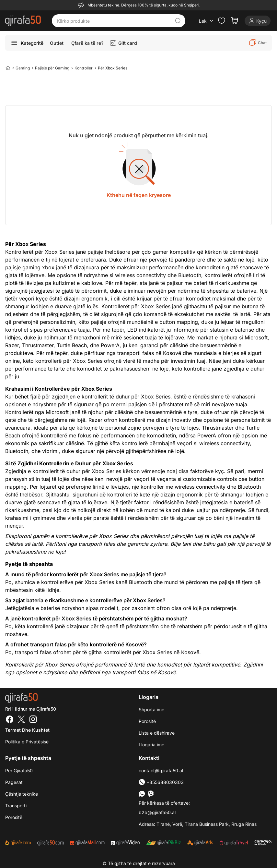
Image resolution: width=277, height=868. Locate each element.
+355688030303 (161, 782)
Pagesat (14, 782)
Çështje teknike (22, 794)
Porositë (147, 721)
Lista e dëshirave (157, 733)
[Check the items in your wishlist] (222, 21)
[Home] (8, 68)
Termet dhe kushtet (27, 730)
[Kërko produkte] (114, 21)
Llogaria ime (151, 745)
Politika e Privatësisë (27, 742)
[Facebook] (10, 720)
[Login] (258, 21)
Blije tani (181, 544)
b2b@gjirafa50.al (157, 812)
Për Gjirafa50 (19, 770)
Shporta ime (151, 709)
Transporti (16, 806)
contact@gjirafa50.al (161, 770)
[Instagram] (33, 720)
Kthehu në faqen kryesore (139, 195)
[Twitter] (21, 720)
